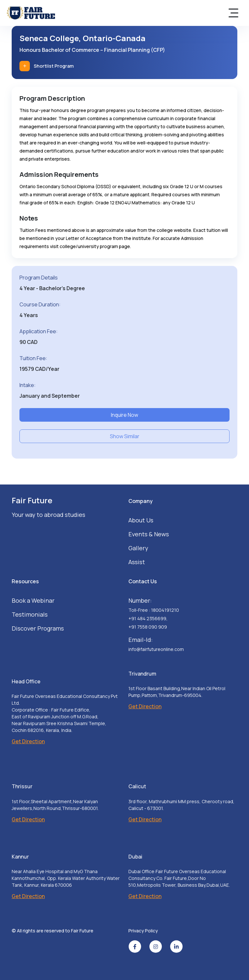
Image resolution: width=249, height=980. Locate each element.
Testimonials (30, 614)
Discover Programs (38, 628)
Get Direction (28, 741)
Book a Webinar (33, 600)
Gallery (138, 548)
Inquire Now (124, 415)
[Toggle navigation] (233, 13)
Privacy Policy (143, 931)
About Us (141, 520)
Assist (137, 562)
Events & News (149, 534)
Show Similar (125, 436)
